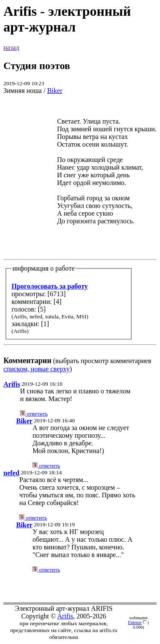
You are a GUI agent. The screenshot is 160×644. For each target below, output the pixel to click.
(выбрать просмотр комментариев (80, 233)
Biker (55, 91)
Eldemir (135, 622)
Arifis (12, 384)
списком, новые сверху (36, 369)
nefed (11, 473)
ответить (34, 414)
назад (11, 48)
